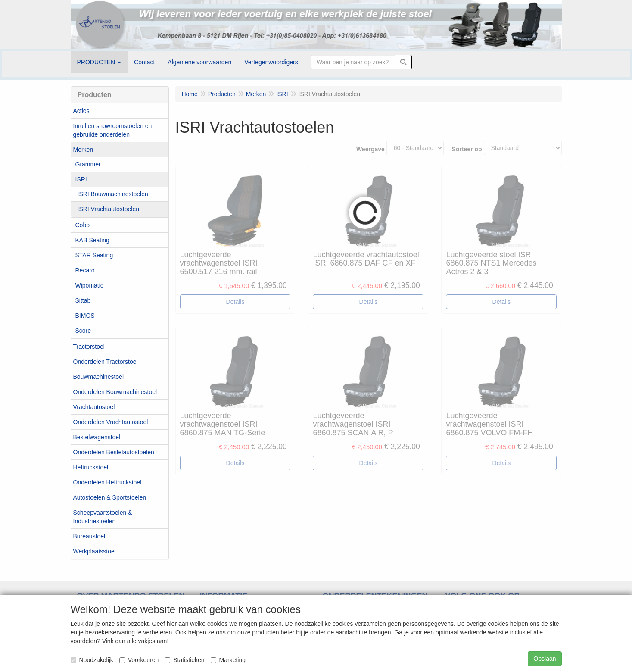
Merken (83, 150)
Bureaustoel (89, 536)
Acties (81, 111)
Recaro (85, 270)
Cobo (83, 225)
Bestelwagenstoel (97, 437)
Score (83, 331)
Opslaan (545, 659)
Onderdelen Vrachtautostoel (111, 422)
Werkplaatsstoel (95, 551)
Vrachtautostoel (94, 407)
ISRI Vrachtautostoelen (108, 209)
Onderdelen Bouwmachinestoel (115, 392)
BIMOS (85, 316)
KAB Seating (92, 240)
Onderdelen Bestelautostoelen (114, 452)
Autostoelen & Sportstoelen (110, 497)
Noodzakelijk (92, 660)
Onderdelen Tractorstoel (106, 362)
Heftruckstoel (91, 467)
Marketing (228, 660)
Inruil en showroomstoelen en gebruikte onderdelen (113, 130)
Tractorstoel (89, 347)
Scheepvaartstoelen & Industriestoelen (103, 517)
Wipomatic (89, 285)
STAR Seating (94, 255)
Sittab (83, 300)
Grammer (88, 164)
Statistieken (184, 660)
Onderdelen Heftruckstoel (107, 482)
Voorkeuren (139, 660)
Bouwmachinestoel (99, 377)
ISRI (81, 179)
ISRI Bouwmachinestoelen (113, 194)
